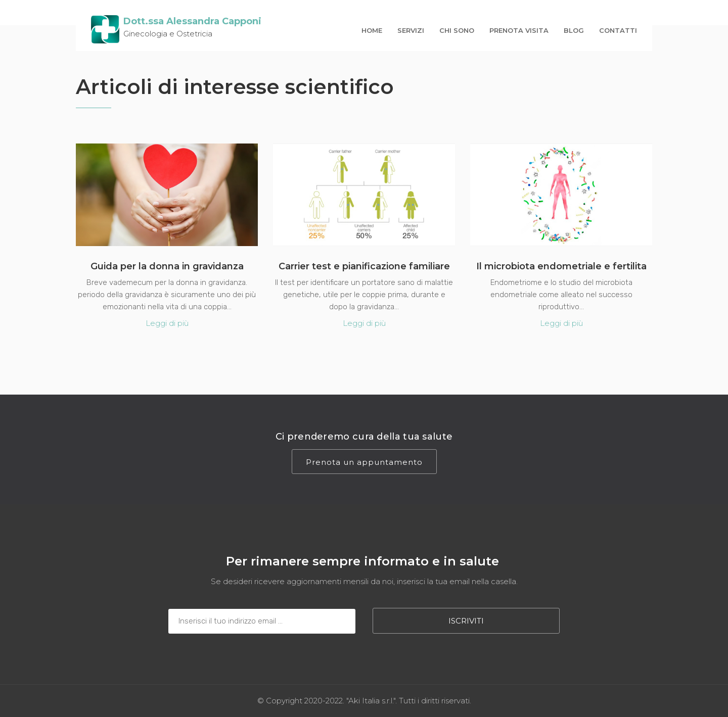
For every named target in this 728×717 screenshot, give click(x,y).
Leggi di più (167, 323)
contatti (618, 30)
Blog (574, 30)
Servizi (411, 30)
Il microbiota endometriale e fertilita (561, 266)
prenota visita (519, 30)
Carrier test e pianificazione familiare (364, 266)
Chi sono (457, 30)
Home (372, 30)
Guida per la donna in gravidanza (167, 266)
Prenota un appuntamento (364, 462)
